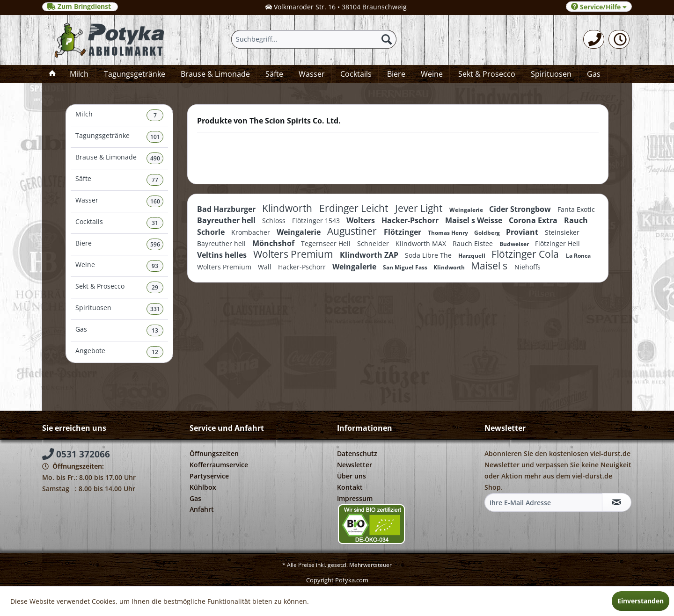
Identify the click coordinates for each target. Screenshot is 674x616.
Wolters (362, 220)
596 (155, 244)
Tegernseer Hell (327, 243)
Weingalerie (467, 210)
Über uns (352, 476)
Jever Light (420, 208)
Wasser (119, 201)
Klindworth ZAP (370, 255)
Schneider (374, 243)
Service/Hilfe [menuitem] (599, 7)
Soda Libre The (429, 255)
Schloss (275, 221)
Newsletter (355, 465)
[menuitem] (594, 39)
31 (155, 223)
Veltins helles (223, 255)
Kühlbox (203, 487)
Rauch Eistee (474, 243)
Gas (119, 330)
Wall (266, 267)
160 (155, 201)
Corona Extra (534, 220)
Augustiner (353, 231)
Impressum (355, 498)
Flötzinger (403, 232)
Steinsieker (562, 232)
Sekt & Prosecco (119, 287)
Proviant (523, 232)
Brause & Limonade (119, 158)
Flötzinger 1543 (317, 221)
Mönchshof (274, 243)
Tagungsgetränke (119, 137)
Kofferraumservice (219, 465)
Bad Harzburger (227, 209)
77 (155, 180)
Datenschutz (357, 453)
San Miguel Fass (406, 267)
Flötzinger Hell (557, 243)
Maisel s (490, 266)
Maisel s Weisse (475, 220)
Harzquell (473, 256)
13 (155, 330)
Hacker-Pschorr (411, 220)
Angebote (119, 352)
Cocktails (119, 223)
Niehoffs (527, 267)
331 (155, 309)
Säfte (119, 180)
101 (155, 137)
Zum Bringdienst (80, 7)
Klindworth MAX (422, 243)
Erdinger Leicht (355, 208)
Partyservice (209, 476)
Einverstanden (641, 601)
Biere (119, 244)
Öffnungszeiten (214, 453)
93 (155, 266)
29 (155, 287)
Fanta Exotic (576, 209)
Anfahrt (202, 509)
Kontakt (350, 487)
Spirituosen (119, 309)
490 (155, 158)
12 (155, 352)
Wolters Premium (294, 254)
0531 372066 (76, 454)
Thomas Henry (449, 233)
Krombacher (252, 232)
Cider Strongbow (521, 209)
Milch (119, 115)
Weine (119, 266)
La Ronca (578, 256)
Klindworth (288, 208)
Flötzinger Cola (526, 254)
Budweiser (515, 244)
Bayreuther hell (227, 220)
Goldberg (488, 233)
